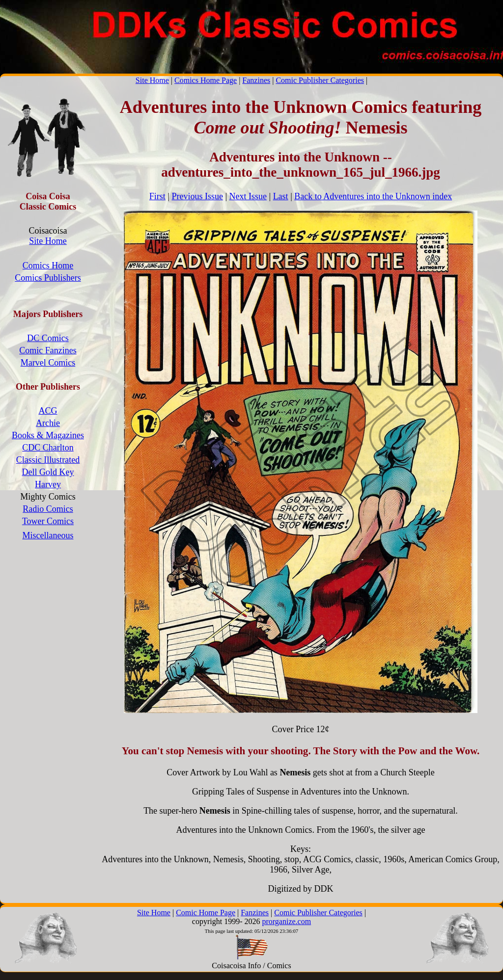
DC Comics (48, 338)
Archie (48, 423)
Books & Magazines (48, 435)
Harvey (48, 484)
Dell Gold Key (48, 472)
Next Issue (248, 196)
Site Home (152, 80)
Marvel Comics (48, 363)
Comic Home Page (206, 913)
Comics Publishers (48, 278)
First (157, 196)
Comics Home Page (206, 80)
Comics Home (48, 265)
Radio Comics (48, 509)
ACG (48, 411)
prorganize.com (286, 921)
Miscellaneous (48, 535)
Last (281, 196)
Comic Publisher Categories (320, 80)
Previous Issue (197, 196)
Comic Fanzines (48, 350)
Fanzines (256, 80)
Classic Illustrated (48, 460)
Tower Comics (48, 521)
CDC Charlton (48, 448)
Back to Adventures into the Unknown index (373, 196)
